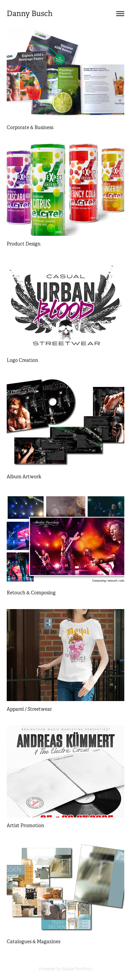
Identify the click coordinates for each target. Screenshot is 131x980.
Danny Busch (30, 14)
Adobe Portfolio (77, 969)
